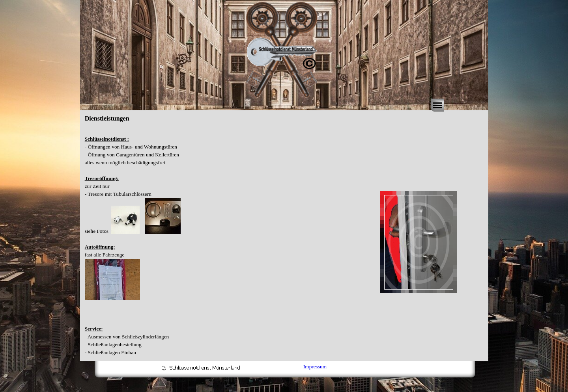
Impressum (315, 367)
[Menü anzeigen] (437, 105)
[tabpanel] (217, 242)
